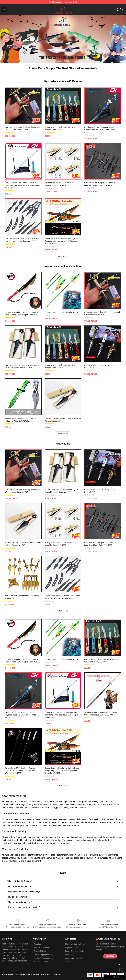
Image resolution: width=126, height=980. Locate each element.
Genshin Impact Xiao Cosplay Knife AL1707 (62, 312)
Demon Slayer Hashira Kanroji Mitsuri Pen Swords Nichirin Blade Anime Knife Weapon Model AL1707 (22, 185)
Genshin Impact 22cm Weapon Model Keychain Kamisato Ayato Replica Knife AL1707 (100, 130)
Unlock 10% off (121, 969)
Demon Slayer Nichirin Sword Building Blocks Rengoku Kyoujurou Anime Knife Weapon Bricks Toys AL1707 (62, 241)
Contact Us (70, 955)
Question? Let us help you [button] (114, 977)
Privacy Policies (40, 951)
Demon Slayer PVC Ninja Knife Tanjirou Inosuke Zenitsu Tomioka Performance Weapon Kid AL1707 (20, 771)
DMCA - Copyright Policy (43, 955)
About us (38, 944)
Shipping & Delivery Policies (76, 944)
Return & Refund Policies (75, 951)
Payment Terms (71, 948)
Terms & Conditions (42, 948)
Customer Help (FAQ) (73, 958)
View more (63, 256)
